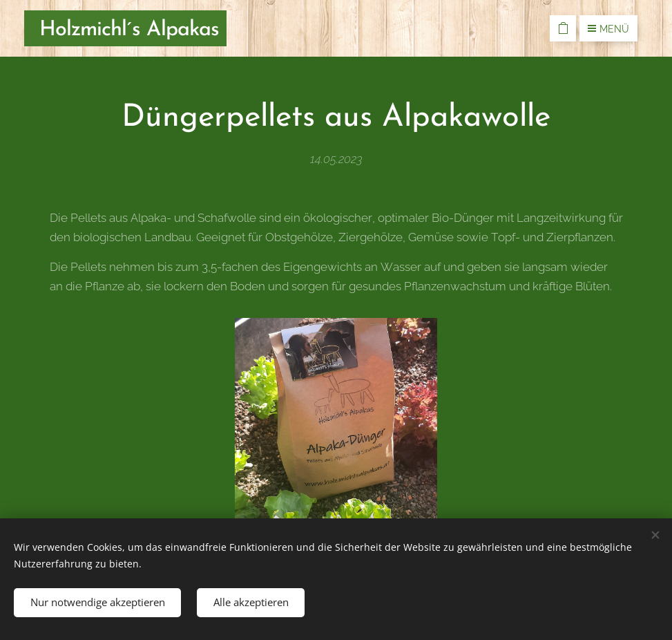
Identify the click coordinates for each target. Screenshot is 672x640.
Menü (608, 29)
